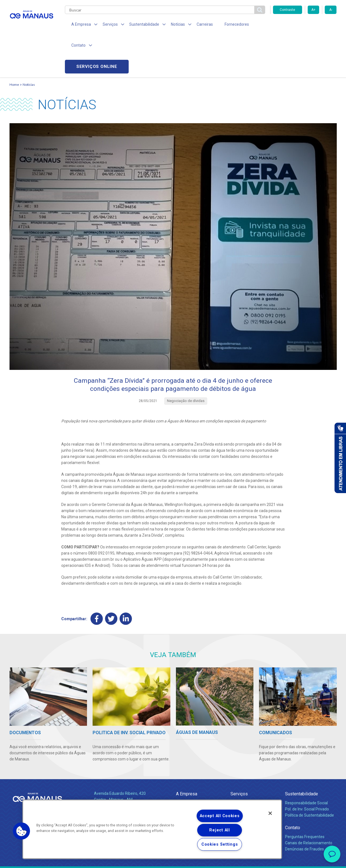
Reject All (219, 830)
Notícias (29, 43)
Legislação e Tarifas (248, 775)
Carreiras (195, 25)
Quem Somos (188, 763)
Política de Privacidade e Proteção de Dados (173, 860)
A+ (313, 10)
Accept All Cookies (220, 816)
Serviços (239, 754)
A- (331, 10)
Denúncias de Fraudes (304, 809)
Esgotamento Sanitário (251, 769)
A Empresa (187, 754)
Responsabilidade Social (306, 763)
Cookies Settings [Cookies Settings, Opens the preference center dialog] (220, 844)
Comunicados (188, 790)
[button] (22, 831)
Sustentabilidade (302, 754)
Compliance (186, 769)
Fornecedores (225, 25)
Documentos (242, 781)
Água (235, 763)
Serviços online (305, 25)
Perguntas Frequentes (305, 796)
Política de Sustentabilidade (309, 775)
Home (14, 43)
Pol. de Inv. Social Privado (307, 769)
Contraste (287, 10)
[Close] (270, 813)
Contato (293, 787)
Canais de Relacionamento (309, 803)
